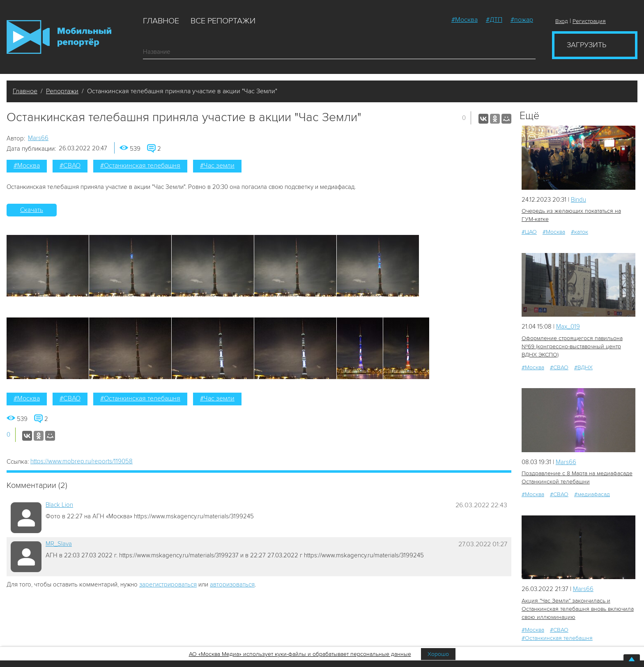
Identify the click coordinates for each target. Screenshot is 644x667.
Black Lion (59, 505)
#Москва (465, 20)
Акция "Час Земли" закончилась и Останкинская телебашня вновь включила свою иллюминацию (578, 609)
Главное (161, 21)
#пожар (522, 20)
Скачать (32, 210)
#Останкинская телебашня (140, 166)
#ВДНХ (583, 367)
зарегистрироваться (168, 584)
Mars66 (38, 138)
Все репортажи (223, 21)
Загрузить (586, 45)
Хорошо (438, 654)
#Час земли (217, 166)
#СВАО (70, 166)
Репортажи (62, 91)
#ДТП (494, 20)
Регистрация (589, 21)
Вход (562, 21)
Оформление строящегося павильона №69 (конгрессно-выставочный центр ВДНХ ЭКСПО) (572, 346)
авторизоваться (232, 584)
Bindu (578, 200)
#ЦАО (529, 232)
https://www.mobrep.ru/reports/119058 (82, 461)
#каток (580, 232)
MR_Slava (59, 544)
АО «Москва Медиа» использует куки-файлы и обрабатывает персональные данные (300, 654)
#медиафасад (592, 494)
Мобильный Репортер (59, 37)
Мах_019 (568, 327)
